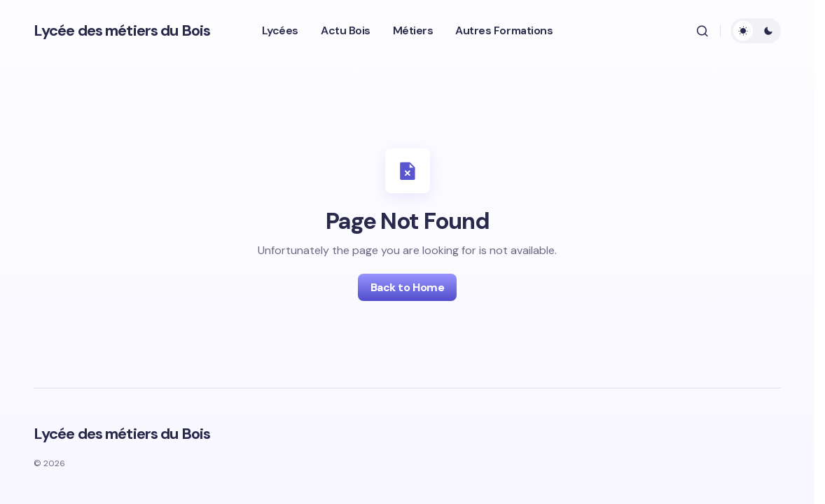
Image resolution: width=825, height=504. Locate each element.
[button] (702, 31)
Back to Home (407, 287)
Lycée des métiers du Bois (122, 30)
